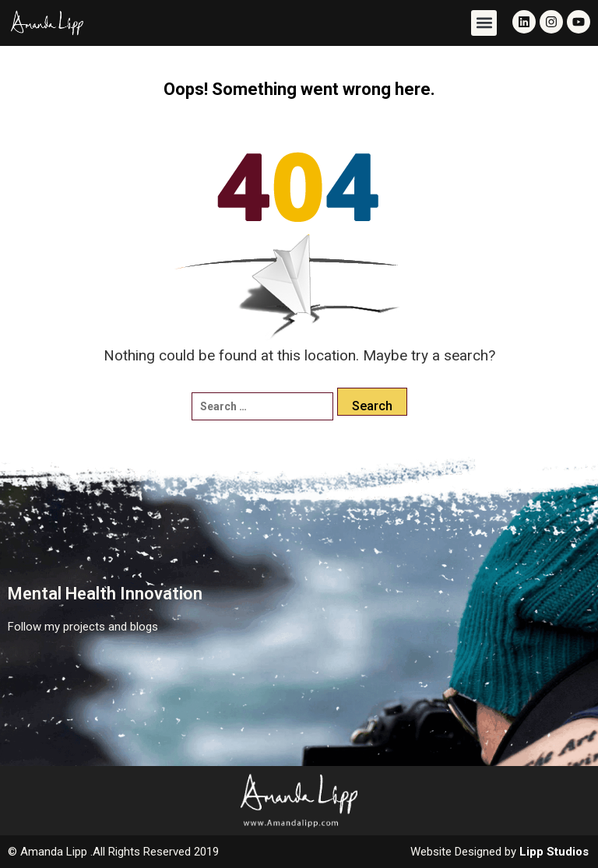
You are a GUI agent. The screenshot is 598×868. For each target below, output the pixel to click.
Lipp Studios (554, 852)
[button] (484, 23)
